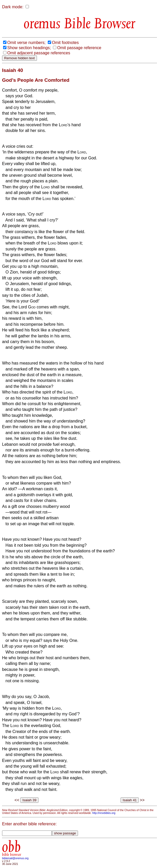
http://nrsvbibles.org (104, 813)
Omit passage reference (79, 48)
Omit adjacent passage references (39, 53)
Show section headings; (29, 48)
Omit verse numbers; (26, 43)
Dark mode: (13, 7)
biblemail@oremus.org (15, 858)
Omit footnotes (65, 43)
